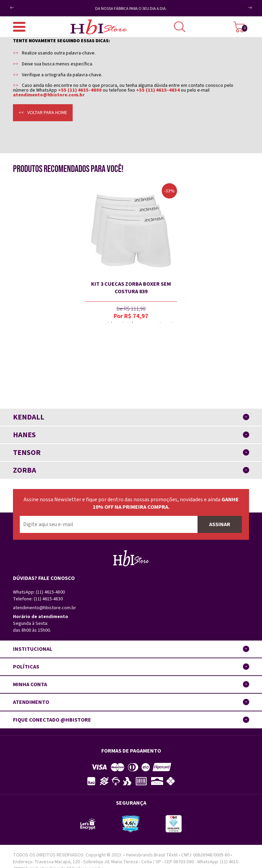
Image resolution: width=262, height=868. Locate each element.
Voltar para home (47, 113)
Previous (23, 5)
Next (243, 10)
